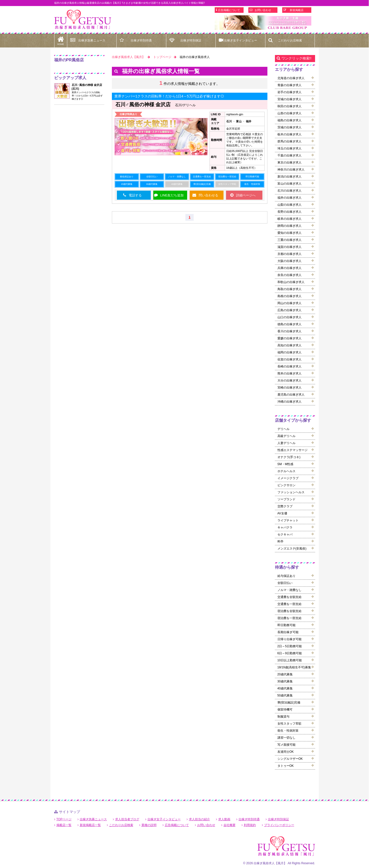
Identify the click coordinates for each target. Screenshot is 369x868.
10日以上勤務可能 (290, 660)
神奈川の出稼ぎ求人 (291, 170)
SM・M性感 (285, 464)
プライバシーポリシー (279, 825)
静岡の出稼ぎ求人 (289, 226)
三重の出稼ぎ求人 (289, 240)
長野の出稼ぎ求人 (289, 212)
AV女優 (282, 513)
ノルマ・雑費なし (289, 590)
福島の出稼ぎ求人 (289, 120)
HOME (61, 40)
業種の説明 (149, 825)
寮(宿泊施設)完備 (289, 702)
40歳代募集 (285, 688)
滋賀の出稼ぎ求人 (289, 247)
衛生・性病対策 (288, 731)
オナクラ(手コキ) (289, 457)
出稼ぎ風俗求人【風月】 (128, 57)
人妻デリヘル (286, 443)
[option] (263, 23)
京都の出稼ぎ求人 (289, 254)
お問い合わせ (263, 10)
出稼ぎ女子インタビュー (241, 40)
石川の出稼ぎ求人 (289, 191)
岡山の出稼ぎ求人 (289, 303)
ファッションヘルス (291, 492)
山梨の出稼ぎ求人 (289, 205)
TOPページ (64, 819)
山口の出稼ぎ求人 (289, 317)
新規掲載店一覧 (90, 825)
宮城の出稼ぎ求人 (289, 99)
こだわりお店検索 (290, 40)
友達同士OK (286, 752)
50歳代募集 (285, 695)
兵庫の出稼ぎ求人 (289, 268)
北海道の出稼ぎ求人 (291, 78)
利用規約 (250, 825)
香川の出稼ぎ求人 (289, 331)
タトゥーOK (286, 766)
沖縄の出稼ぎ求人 (289, 402)
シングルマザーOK (290, 759)
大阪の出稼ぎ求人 (289, 261)
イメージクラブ (288, 478)
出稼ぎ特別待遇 (141, 40)
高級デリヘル (286, 436)
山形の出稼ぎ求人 (289, 113)
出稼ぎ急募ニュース (92, 40)
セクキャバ (285, 534)
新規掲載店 (297, 10)
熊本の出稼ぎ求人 (289, 373)
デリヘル (283, 429)
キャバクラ (285, 527)
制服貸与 (283, 717)
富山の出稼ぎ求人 (289, 184)
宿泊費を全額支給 (289, 611)
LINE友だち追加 (172, 195)
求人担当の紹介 (199, 819)
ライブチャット (288, 520)
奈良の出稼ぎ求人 (289, 275)
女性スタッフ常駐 (289, 724)
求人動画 (224, 819)
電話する (135, 195)
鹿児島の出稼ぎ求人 (291, 395)
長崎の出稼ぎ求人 (289, 366)
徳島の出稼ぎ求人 (289, 324)
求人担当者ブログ (127, 819)
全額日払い (285, 583)
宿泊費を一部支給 (289, 618)
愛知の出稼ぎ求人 (289, 233)
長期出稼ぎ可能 (288, 632)
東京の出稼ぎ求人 (289, 162)
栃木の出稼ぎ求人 (289, 134)
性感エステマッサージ (292, 450)
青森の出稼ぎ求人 (289, 85)
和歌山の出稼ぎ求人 (291, 282)
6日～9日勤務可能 (290, 653)
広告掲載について (229, 10)
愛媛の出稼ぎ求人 (289, 338)
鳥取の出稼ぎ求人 (289, 289)
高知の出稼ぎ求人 (289, 345)
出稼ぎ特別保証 (191, 40)
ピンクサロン (286, 485)
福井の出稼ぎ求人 (289, 198)
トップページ (162, 57)
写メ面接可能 (286, 745)
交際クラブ (285, 506)
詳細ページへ (246, 195)
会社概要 (230, 825)
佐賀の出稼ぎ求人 (289, 359)
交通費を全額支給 (289, 597)
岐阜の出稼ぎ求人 (289, 219)
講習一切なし (286, 738)
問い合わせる (208, 195)
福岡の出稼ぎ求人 (289, 352)
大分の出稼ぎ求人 (289, 381)
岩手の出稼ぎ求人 (289, 92)
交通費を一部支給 (289, 604)
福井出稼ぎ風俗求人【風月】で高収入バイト (83, 20)
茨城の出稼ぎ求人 (289, 127)
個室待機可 (285, 710)
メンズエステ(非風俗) (292, 549)
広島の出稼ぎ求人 (289, 310)
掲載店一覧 (64, 825)
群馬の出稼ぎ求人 (289, 141)
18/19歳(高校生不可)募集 (294, 667)
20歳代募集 (285, 674)
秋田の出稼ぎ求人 (289, 106)
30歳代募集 (285, 681)
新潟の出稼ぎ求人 (289, 177)
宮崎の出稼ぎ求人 (289, 388)
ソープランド (286, 499)
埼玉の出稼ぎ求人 (289, 148)
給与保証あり (286, 576)
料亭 (280, 541)
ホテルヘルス (286, 471)
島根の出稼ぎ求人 (289, 296)
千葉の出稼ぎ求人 (289, 155)
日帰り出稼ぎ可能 (289, 639)
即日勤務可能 (286, 625)
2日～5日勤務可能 (290, 646)
